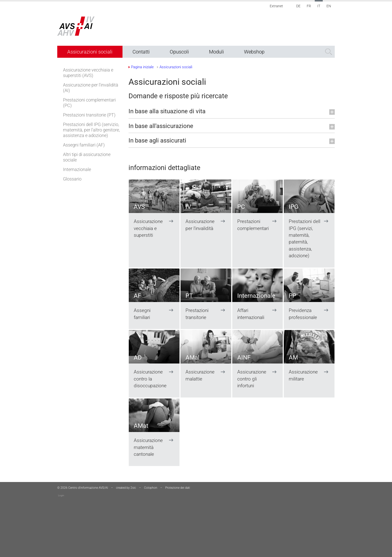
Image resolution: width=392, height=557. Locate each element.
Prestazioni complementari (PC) (89, 103)
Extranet (276, 6)
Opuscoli (179, 52)
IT (319, 6)
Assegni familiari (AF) (84, 145)
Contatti (141, 52)
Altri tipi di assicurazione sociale (87, 157)
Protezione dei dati (178, 488)
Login (61, 495)
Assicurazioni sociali (90, 52)
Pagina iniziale (142, 67)
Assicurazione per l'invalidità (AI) (91, 88)
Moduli (216, 52)
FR (309, 6)
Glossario (72, 179)
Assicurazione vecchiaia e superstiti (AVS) (88, 73)
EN (329, 6)
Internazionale (77, 169)
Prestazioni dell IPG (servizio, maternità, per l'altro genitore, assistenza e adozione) (91, 130)
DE (298, 6)
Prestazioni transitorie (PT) (89, 115)
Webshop (254, 52)
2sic (133, 488)
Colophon (151, 488)
